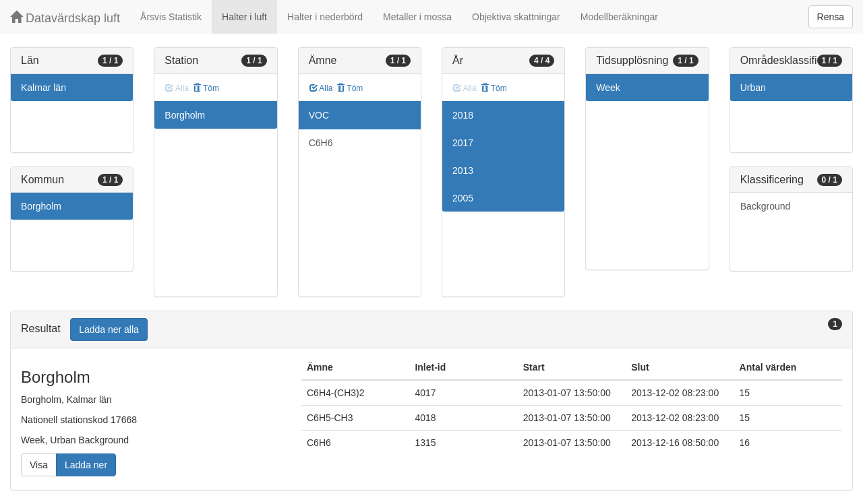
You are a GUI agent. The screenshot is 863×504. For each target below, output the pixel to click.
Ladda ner (86, 465)
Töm (206, 88)
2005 (463, 198)
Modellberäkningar (619, 17)
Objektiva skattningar (516, 17)
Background (766, 206)
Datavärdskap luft (65, 18)
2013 (463, 170)
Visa (39, 465)
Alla (321, 88)
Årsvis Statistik (171, 17)
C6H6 (321, 143)
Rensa (831, 17)
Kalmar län (43, 88)
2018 (463, 115)
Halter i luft (244, 17)
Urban (753, 88)
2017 (463, 143)
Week (608, 88)
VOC (319, 115)
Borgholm (41, 206)
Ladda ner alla (109, 329)
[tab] (431, 330)
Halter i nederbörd (325, 17)
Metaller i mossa (417, 17)
